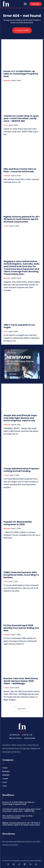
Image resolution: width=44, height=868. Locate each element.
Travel (6, 226)
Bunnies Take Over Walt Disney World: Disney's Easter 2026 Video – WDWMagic (21, 681)
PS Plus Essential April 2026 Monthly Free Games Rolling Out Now (21, 628)
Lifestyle (7, 176)
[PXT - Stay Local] (6, 4)
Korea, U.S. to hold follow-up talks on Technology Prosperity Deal (21, 74)
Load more (22, 709)
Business (7, 81)
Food (6, 125)
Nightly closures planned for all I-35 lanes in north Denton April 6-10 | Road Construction (22, 219)
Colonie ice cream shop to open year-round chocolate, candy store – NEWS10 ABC (21, 118)
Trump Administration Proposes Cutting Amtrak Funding (21, 470)
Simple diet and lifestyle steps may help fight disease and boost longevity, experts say (20, 418)
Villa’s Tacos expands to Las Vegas (19, 326)
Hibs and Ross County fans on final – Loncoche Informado (20, 170)
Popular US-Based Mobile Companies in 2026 (18, 523)
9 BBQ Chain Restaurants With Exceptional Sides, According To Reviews (21, 575)
